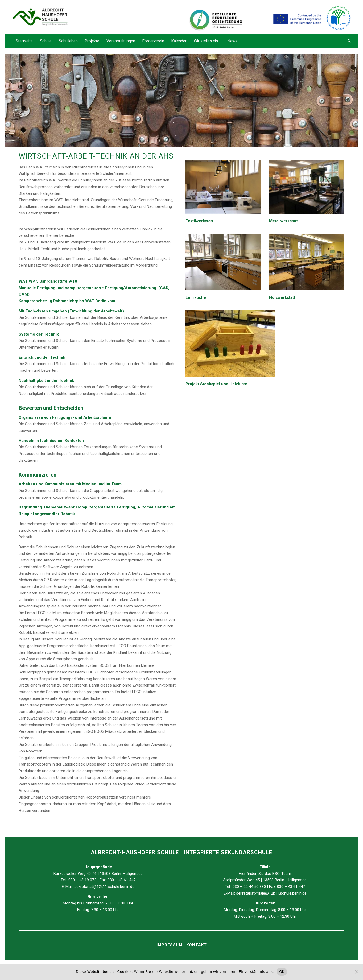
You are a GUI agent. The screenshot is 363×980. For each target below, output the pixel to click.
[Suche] (347, 41)
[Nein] (356, 972)
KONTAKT (197, 945)
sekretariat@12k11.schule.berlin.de (104, 887)
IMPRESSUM (170, 945)
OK (282, 972)
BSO (276, 874)
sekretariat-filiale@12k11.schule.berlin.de (271, 893)
